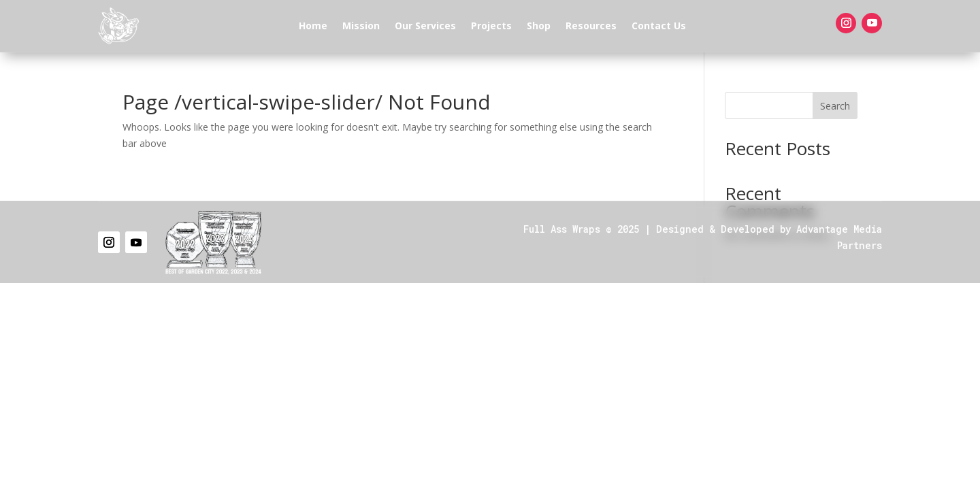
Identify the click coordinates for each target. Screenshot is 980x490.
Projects (491, 26)
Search (835, 106)
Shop (539, 26)
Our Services (425, 26)
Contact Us (659, 26)
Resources (591, 26)
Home (313, 26)
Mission (361, 26)
